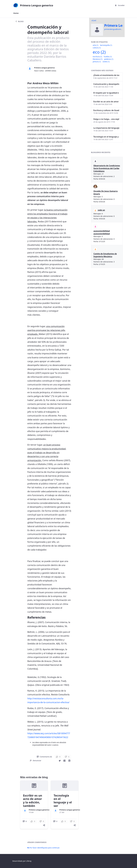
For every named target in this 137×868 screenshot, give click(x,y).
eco (99, 52)
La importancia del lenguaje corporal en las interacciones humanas (106, 128)
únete (106, 62)
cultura (97, 48)
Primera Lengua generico (44, 68)
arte (96, 45)
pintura (97, 62)
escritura (97, 57)
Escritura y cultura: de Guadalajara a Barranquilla (106, 110)
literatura (98, 59)
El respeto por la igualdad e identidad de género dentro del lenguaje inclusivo (106, 93)
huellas (108, 57)
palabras (109, 59)
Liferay (29, 861)
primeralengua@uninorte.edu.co (117, 29)
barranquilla (106, 45)
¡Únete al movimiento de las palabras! (106, 75)
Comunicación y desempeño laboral (106, 84)
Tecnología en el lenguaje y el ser (63, 801)
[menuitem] (16, 13)
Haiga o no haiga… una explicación (106, 119)
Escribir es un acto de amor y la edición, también (33, 801)
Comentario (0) (44, 757)
